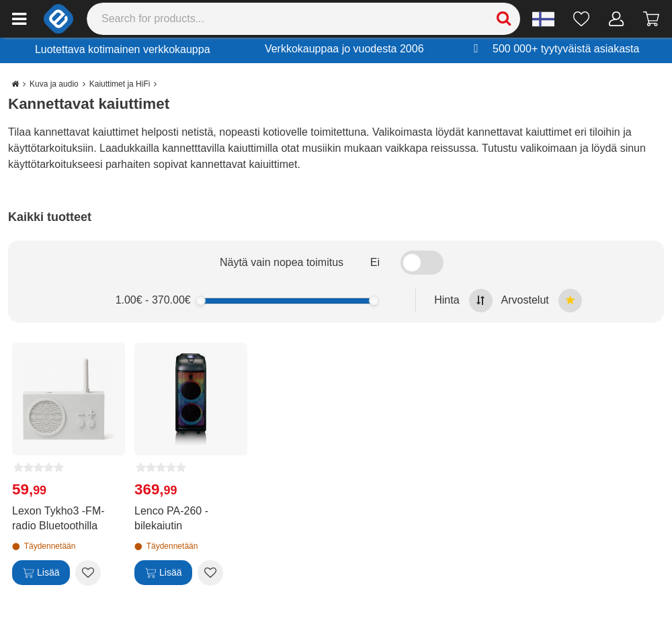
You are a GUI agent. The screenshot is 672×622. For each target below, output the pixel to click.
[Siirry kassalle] (652, 19)
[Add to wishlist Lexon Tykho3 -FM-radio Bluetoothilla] (88, 573)
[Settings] (543, 19)
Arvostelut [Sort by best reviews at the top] (542, 301)
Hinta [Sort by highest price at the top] (463, 301)
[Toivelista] (582, 19)
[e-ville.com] (58, 19)
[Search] (304, 19)
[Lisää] (41, 573)
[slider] (201, 301)
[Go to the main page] (15, 84)
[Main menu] (19, 19)
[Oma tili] (617, 19)
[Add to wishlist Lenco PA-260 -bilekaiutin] (210, 573)
